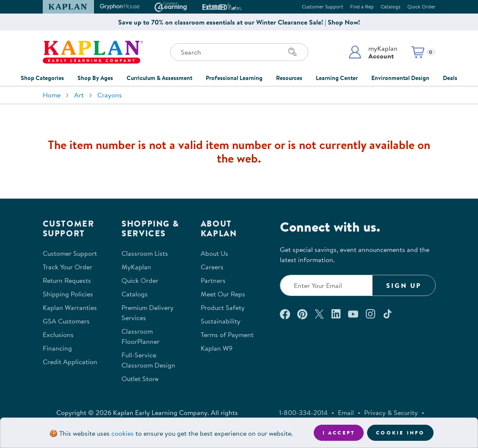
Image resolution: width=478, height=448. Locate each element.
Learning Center (337, 78)
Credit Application (70, 362)
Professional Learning (234, 78)
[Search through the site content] (239, 52)
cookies (123, 433)
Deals (450, 78)
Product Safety (223, 307)
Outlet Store (140, 379)
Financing (57, 348)
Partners (213, 280)
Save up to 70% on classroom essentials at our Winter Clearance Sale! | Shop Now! (239, 22)
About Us (214, 253)
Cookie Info (400, 433)
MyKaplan (136, 267)
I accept (339, 433)
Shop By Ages (95, 78)
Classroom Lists (145, 253)
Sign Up (404, 285)
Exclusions (58, 335)
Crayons (110, 95)
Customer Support (323, 7)
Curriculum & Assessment (159, 78)
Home (52, 95)
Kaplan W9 (217, 348)
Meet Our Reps (223, 294)
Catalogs (391, 7)
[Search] (293, 52)
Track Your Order (68, 267)
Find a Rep (362, 7)
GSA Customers (66, 321)
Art (79, 95)
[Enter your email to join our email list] (326, 285)
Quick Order (421, 7)
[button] (373, 52)
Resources (289, 78)
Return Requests (67, 280)
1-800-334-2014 (303, 412)
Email (346, 412)
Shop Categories (42, 78)
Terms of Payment (227, 335)
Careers (212, 267)
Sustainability (221, 321)
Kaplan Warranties (70, 307)
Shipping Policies (68, 294)
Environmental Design (400, 78)
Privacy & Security (391, 412)
